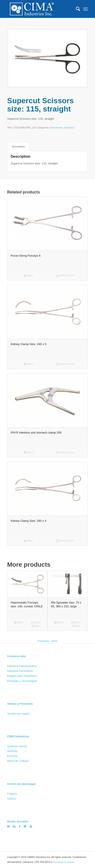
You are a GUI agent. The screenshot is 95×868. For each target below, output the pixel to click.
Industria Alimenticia (20, 671)
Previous (43, 641)
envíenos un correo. (64, 862)
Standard (69, 128)
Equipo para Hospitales (22, 676)
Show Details (65, 276)
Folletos (12, 794)
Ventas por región (19, 713)
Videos (12, 799)
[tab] (18, 147)
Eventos (12, 756)
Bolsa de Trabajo (18, 761)
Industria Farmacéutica (22, 666)
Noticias (12, 751)
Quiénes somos (17, 746)
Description (18, 147)
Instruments (56, 128)
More (28, 276)
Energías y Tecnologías (22, 681)
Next (55, 641)
